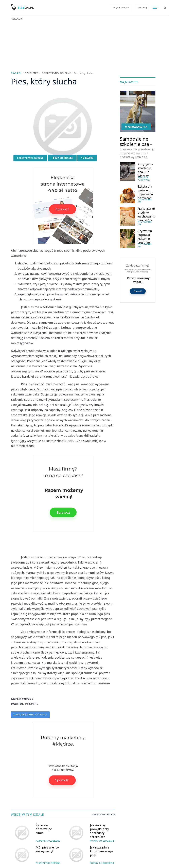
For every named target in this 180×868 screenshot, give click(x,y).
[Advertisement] (90, 45)
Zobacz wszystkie (103, 815)
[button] (165, 6)
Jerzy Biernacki (63, 158)
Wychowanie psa (136, 127)
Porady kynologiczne (30, 158)
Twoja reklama (120, 7)
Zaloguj (142, 7)
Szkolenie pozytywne (144, 179)
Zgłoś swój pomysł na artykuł (30, 715)
